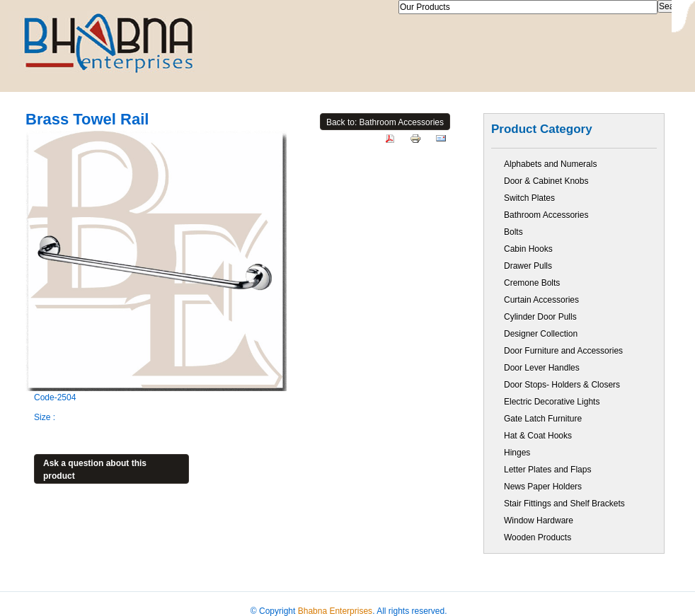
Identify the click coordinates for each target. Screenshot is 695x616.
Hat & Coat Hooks (538, 436)
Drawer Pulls (528, 266)
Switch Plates (529, 198)
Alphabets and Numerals (550, 164)
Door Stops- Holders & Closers (562, 385)
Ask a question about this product (95, 470)
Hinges (517, 453)
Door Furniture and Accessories (563, 351)
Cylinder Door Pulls (540, 317)
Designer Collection (541, 334)
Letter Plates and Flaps (547, 470)
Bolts (513, 232)
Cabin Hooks (528, 249)
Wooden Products (538, 537)
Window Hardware (539, 521)
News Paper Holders (543, 487)
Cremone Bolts (532, 283)
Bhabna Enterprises (335, 611)
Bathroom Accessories (546, 215)
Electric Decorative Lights (552, 402)
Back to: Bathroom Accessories (385, 122)
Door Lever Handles (542, 368)
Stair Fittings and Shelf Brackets (564, 504)
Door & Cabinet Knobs (546, 181)
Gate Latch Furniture (543, 419)
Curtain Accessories (541, 300)
